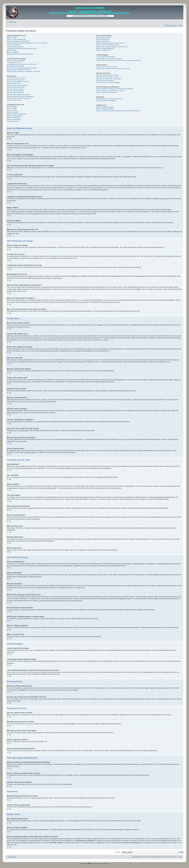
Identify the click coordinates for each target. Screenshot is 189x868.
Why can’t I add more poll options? (17, 85)
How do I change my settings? (16, 60)
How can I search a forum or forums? (107, 75)
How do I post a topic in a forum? (17, 78)
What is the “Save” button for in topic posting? (20, 96)
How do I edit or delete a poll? (16, 87)
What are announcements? (15, 116)
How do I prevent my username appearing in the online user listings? (27, 43)
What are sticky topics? (14, 118)
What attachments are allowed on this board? (110, 99)
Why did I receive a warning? (15, 93)
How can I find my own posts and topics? (108, 82)
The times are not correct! (14, 62)
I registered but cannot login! (15, 47)
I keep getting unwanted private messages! (109, 59)
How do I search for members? (105, 80)
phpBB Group (60, 821)
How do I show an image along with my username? (22, 68)
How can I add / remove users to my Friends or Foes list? (113, 69)
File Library (73, 11)
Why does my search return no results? (108, 77)
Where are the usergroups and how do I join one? (111, 43)
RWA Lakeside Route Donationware (64, 13)
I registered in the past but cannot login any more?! (22, 48)
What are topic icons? (13, 121)
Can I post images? (13, 112)
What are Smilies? (12, 110)
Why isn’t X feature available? (105, 109)
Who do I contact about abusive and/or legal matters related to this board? (118, 111)
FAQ (167, 26)
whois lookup (140, 839)
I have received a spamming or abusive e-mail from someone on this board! (118, 60)
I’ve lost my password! (13, 45)
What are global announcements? (17, 114)
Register (174, 26)
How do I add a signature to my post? (18, 82)
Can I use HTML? (12, 108)
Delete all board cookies (158, 857)
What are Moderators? (103, 39)
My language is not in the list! (15, 66)
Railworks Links (105, 11)
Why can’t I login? (12, 37)
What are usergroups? (103, 41)
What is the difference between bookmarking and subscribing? (115, 89)
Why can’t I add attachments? (16, 91)
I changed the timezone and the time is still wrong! (22, 64)
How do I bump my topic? (14, 100)
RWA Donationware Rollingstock (117, 13)
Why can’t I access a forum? (15, 89)
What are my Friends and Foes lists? (107, 67)
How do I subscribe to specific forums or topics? (110, 91)
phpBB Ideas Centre (93, 830)
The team (147, 857)
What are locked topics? (14, 119)
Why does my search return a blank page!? (109, 79)
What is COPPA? (12, 50)
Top (10, 139)
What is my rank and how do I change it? (19, 70)
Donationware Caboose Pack (91, 13)
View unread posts (137, 857)
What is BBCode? (12, 106)
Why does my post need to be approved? (19, 98)
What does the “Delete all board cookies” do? (20, 54)
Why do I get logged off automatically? (18, 41)
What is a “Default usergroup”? (105, 48)
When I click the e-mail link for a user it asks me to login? (24, 71)
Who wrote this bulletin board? (105, 107)
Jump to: (118, 852)
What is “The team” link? (103, 50)
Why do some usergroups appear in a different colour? (112, 47)
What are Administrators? (104, 37)
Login (181, 26)
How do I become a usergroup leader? (108, 45)
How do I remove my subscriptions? (107, 92)
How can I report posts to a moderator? (18, 95)
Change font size (180, 22)
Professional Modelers (88, 11)
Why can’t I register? (13, 52)
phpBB (88, 863)
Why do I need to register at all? (16, 39)
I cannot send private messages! (106, 57)
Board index (12, 22)
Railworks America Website (90, 8)
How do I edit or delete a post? (16, 80)
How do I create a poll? (14, 83)
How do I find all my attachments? (106, 101)
